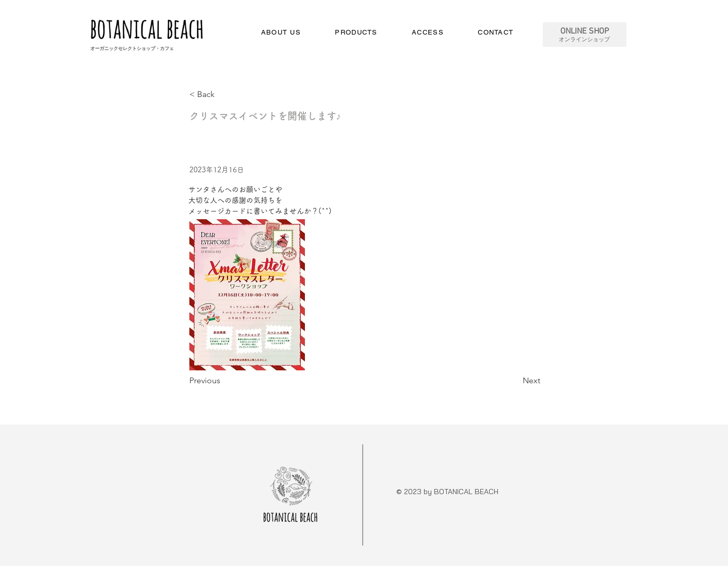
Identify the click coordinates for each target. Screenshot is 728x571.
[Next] (514, 381)
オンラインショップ (584, 40)
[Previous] (223, 381)
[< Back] (223, 95)
